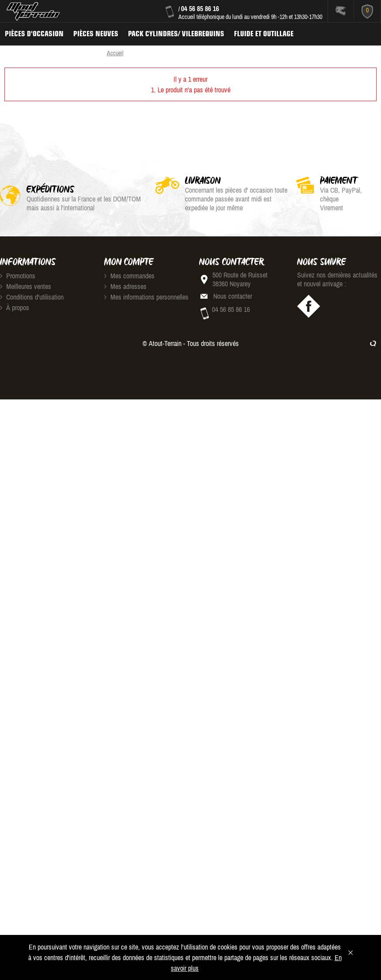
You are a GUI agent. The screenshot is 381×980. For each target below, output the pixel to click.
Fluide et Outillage (264, 34)
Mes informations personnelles (146, 297)
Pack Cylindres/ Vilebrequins (176, 34)
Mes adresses (125, 286)
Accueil (115, 53)
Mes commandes (129, 276)
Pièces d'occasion (34, 34)
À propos (15, 308)
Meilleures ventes (26, 286)
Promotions (18, 276)
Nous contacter (233, 296)
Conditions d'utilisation (32, 297)
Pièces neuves (96, 34)
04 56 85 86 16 (200, 8)
